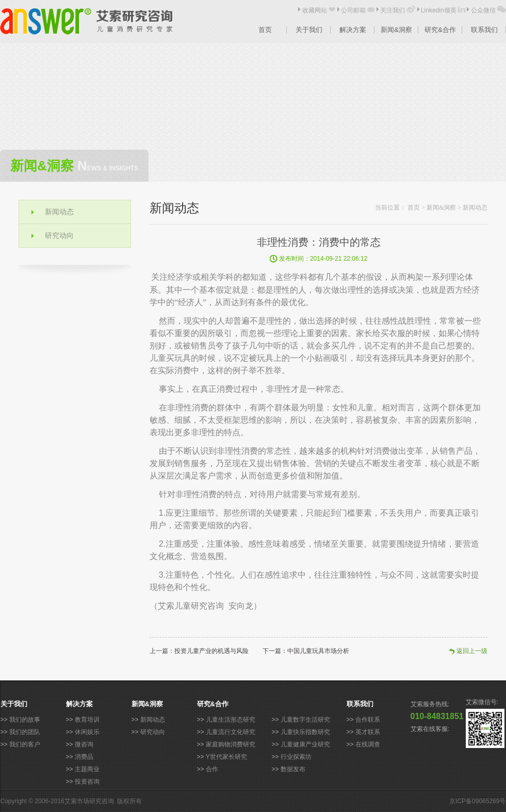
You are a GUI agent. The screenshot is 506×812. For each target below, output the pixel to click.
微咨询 (84, 744)
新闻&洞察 (396, 30)
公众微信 (483, 10)
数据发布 (293, 769)
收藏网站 (315, 10)
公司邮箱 (353, 10)
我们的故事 (25, 720)
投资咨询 (87, 782)
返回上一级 (472, 651)
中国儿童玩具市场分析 (318, 651)
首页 (265, 30)
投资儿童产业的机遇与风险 (211, 651)
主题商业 (87, 769)
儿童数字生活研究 (305, 720)
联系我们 (484, 30)
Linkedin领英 (439, 10)
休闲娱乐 (87, 732)
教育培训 (87, 720)
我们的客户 (25, 744)
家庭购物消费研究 (231, 744)
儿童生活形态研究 (231, 720)
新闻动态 (59, 212)
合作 (212, 769)
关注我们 (393, 10)
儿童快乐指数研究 (305, 732)
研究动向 (59, 235)
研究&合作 (440, 30)
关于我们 (309, 30)
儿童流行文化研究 (231, 732)
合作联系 (368, 720)
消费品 (84, 757)
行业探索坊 (296, 757)
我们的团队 (25, 732)
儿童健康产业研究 (305, 744)
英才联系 (368, 732)
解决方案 (353, 30)
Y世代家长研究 (226, 757)
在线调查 (368, 744)
